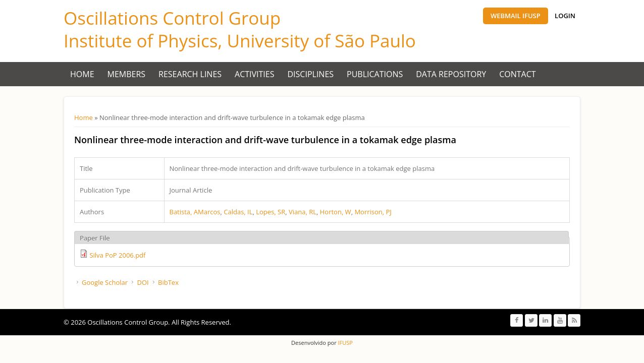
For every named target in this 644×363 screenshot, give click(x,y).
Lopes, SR (271, 212)
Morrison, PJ (373, 212)
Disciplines (311, 74)
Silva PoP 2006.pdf (117, 255)
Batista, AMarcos (195, 212)
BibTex (168, 282)
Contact (517, 74)
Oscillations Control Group (172, 18)
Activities (254, 74)
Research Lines (190, 74)
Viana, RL (303, 212)
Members (127, 74)
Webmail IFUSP (516, 16)
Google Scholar (105, 282)
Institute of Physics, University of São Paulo (240, 41)
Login (565, 16)
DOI (143, 282)
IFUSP (345, 343)
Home (82, 74)
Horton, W (336, 212)
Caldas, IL (238, 212)
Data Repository (451, 74)
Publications (375, 74)
